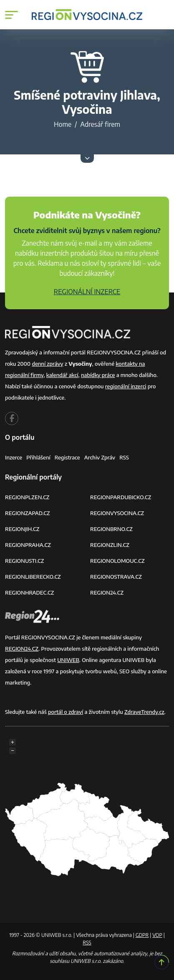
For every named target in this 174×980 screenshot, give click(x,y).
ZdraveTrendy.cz (144, 712)
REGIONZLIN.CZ (110, 545)
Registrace (67, 457)
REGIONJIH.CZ (22, 529)
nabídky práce (98, 375)
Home (63, 124)
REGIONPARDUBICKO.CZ (121, 497)
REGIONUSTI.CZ (24, 561)
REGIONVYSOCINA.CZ (117, 513)
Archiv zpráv (100, 457)
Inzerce (14, 457)
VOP (157, 935)
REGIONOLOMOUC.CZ (117, 561)
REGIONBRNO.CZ (111, 529)
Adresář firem (100, 124)
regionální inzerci (126, 386)
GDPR (142, 935)
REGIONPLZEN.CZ (27, 497)
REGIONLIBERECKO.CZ (33, 577)
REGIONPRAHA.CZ (28, 545)
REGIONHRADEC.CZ (29, 593)
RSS (124, 457)
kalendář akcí (62, 375)
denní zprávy (47, 364)
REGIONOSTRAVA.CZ (116, 577)
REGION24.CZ (107, 593)
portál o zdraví (66, 712)
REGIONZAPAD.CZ (28, 513)
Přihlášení (38, 457)
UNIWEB (68, 660)
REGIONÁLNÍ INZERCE (87, 292)
